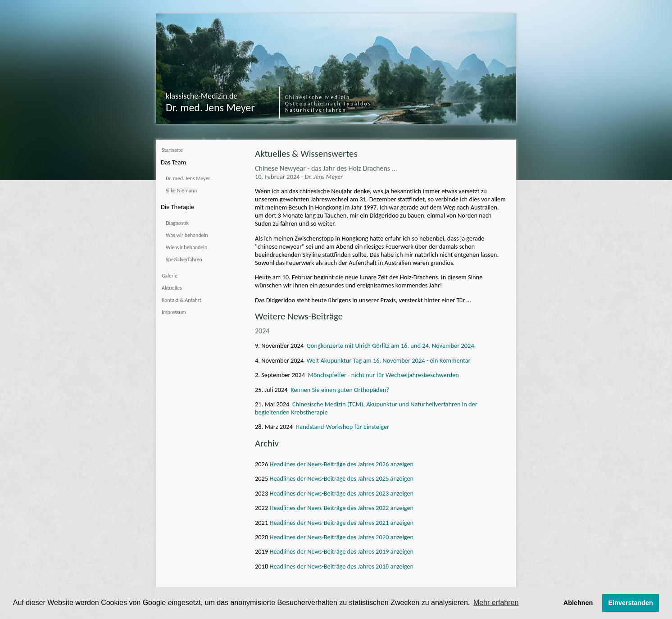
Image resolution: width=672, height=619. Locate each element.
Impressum (174, 312)
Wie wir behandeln (186, 247)
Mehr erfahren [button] (496, 603)
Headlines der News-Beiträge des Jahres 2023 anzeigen (341, 493)
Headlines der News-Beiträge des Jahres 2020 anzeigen (341, 537)
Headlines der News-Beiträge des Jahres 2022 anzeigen (341, 508)
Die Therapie (177, 207)
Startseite (172, 150)
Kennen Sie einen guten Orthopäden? (340, 390)
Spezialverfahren (184, 259)
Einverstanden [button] (631, 603)
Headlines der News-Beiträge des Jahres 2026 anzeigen (341, 464)
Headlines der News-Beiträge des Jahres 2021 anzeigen (341, 523)
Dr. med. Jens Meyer (188, 178)
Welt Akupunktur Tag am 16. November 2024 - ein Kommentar (389, 360)
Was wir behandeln (187, 235)
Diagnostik (177, 223)
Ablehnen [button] (578, 603)
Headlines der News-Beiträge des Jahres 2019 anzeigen (341, 551)
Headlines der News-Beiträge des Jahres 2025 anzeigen (341, 478)
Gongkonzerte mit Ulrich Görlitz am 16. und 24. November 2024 (390, 346)
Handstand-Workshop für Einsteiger (342, 427)
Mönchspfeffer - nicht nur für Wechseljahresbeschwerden (383, 375)
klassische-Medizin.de (202, 96)
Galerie (170, 276)
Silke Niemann (181, 191)
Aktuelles (172, 288)
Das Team (173, 162)
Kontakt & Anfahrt (182, 300)
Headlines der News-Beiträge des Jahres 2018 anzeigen (341, 566)
